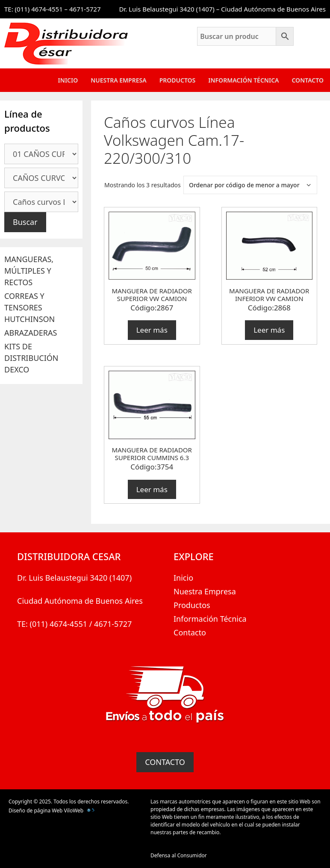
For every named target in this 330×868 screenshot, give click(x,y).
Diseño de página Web (35, 810)
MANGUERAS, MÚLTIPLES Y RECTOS (29, 271)
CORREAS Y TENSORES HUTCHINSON (29, 307)
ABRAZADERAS (31, 333)
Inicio (68, 80)
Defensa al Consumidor (179, 855)
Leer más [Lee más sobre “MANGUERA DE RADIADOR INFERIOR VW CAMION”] (269, 330)
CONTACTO (165, 762)
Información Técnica (243, 80)
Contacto (308, 80)
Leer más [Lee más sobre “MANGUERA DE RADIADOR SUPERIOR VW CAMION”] (152, 330)
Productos (178, 80)
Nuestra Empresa (118, 80)
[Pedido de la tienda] (250, 185)
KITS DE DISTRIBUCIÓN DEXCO (31, 358)
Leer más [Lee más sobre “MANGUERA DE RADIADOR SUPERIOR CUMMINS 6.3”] (152, 489)
